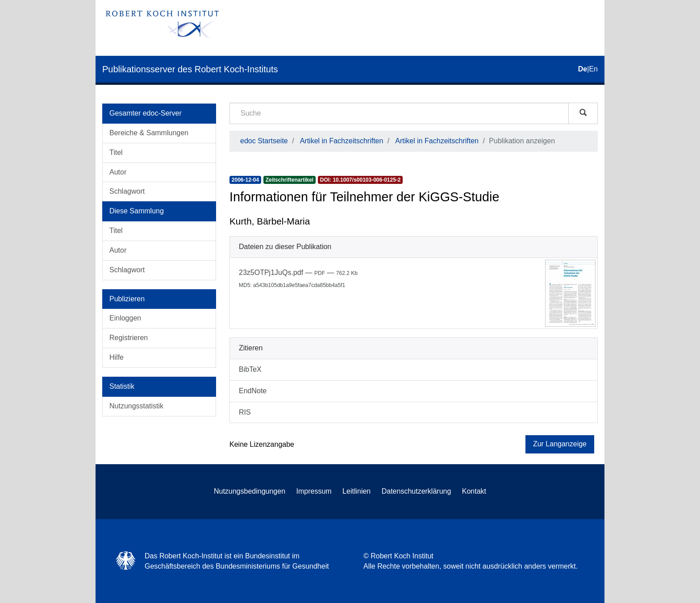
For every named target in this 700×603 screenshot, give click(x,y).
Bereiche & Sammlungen (149, 133)
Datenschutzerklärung (417, 491)
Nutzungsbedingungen (250, 491)
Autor (118, 172)
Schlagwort (127, 191)
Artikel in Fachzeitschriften (342, 141)
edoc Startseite (264, 141)
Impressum (314, 491)
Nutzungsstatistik (136, 406)
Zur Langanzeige (560, 444)
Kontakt (474, 491)
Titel (116, 152)
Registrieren (129, 338)
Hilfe (117, 357)
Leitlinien (356, 491)
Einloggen (125, 318)
